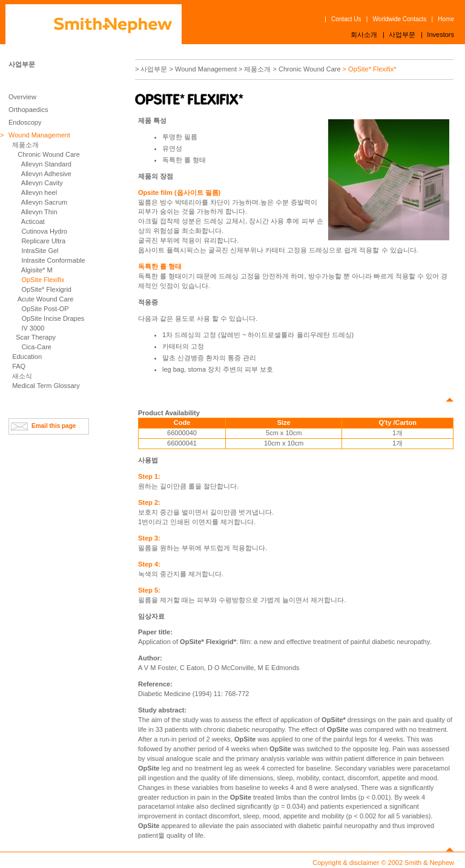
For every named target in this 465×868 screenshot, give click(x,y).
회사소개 (364, 35)
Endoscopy (25, 122)
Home (446, 19)
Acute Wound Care (46, 299)
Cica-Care (36, 347)
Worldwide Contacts (400, 19)
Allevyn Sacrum (44, 202)
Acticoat (33, 222)
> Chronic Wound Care (307, 69)
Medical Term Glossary (46, 386)
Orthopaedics (28, 110)
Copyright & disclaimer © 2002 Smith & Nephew (383, 863)
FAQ (19, 366)
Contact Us (346, 19)
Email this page (54, 426)
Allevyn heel (39, 192)
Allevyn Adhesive (46, 174)
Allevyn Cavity (42, 183)
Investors (440, 35)
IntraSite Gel (40, 251)
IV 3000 (33, 328)
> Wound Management (203, 69)
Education (27, 357)
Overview (22, 97)
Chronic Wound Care (49, 154)
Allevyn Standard (46, 164)
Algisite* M (37, 270)
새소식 (22, 376)
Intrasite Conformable (53, 260)
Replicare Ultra (43, 241)
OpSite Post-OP (45, 309)
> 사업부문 (151, 69)
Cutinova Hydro (44, 231)
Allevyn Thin (39, 212)
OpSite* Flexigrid (46, 289)
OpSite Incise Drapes (53, 318)
